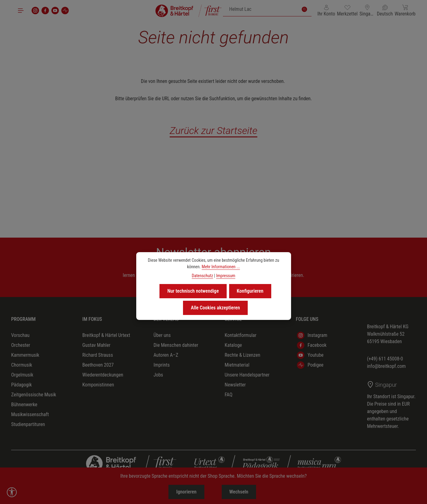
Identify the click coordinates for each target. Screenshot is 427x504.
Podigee (310, 365)
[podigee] (65, 11)
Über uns (162, 335)
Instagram (312, 335)
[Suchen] (304, 9)
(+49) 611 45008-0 (385, 359)
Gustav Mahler (96, 345)
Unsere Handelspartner (247, 375)
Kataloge (233, 345)
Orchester (21, 345)
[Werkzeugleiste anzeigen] (12, 492)
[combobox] (260, 9)
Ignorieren (186, 492)
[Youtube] (55, 11)
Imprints (162, 365)
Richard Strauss (98, 355)
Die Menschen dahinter (176, 345)
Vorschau (20, 335)
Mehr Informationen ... (221, 267)
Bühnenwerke (24, 405)
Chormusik (22, 365)
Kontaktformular (240, 335)
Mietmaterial (237, 365)
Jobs (158, 375)
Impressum (226, 276)
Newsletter (235, 385)
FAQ (228, 395)
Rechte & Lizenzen (242, 355)
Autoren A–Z (166, 355)
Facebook (312, 345)
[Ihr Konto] (326, 11)
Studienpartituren (28, 424)
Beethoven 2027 (98, 365)
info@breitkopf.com (386, 366)
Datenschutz (202, 276)
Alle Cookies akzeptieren (215, 308)
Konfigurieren (250, 291)
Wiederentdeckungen (103, 375)
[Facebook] (45, 11)
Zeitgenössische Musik (34, 395)
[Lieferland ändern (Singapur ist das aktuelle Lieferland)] (367, 11)
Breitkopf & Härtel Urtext (106, 335)
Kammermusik (25, 355)
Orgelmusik (22, 375)
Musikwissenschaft (30, 414)
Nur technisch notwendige (193, 291)
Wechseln (239, 492)
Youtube (310, 355)
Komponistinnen (98, 385)
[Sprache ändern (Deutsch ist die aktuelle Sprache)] (385, 11)
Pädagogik (22, 385)
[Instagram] (35, 11)
